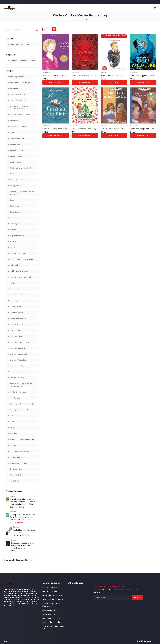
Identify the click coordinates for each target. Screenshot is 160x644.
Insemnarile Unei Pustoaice (52, 595)
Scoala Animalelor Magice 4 (53, 599)
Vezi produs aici (56, 82)
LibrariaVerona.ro (76, 20)
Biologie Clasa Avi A (50, 591)
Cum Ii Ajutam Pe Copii (51, 614)
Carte (88, 20)
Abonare (138, 598)
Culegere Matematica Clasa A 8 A (53, 628)
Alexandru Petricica (49, 610)
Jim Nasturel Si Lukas (50, 587)
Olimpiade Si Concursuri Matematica (51, 605)
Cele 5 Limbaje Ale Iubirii (52, 622)
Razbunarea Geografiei (51, 618)
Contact (6, 641)
